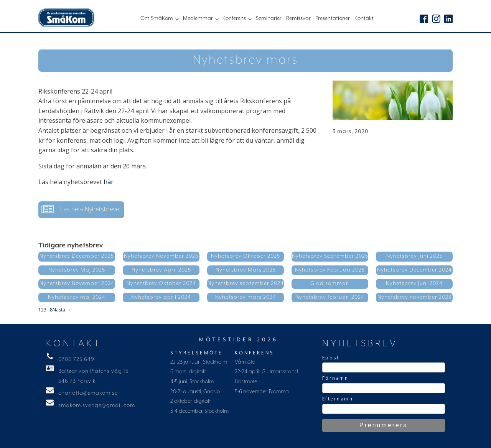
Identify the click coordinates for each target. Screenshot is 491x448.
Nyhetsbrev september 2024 (246, 283)
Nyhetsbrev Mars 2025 (246, 270)
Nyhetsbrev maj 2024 (77, 297)
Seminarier (269, 18)
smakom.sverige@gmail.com (97, 405)
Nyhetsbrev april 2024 (161, 297)
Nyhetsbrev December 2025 (77, 256)
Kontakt (364, 18)
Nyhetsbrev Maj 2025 (77, 270)
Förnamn (335, 378)
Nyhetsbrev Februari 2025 (330, 270)
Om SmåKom (157, 18)
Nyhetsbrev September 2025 (330, 256)
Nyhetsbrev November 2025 (161, 256)
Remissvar (298, 18)
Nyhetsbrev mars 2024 (246, 297)
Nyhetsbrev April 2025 (161, 270)
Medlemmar (198, 18)
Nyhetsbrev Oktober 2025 (245, 256)
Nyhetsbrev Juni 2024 (414, 283)
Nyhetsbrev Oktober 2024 (161, 283)
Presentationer (333, 18)
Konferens (234, 18)
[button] (81, 210)
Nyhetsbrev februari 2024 (330, 297)
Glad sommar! (330, 283)
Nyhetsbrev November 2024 (77, 283)
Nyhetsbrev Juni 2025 (414, 256)
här (109, 182)
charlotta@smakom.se (88, 393)
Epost (331, 358)
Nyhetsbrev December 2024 (414, 270)
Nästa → (62, 310)
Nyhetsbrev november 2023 (414, 297)
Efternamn (338, 399)
